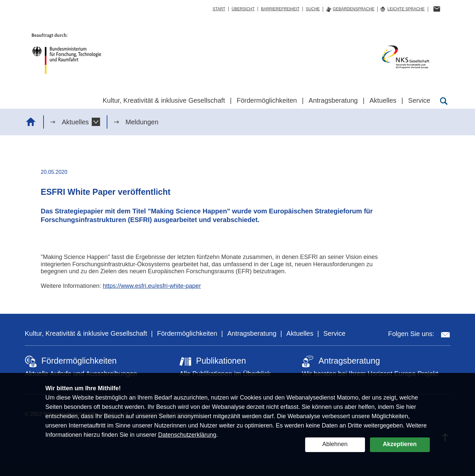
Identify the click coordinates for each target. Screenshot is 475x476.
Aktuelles (75, 122)
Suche (313, 9)
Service (335, 333)
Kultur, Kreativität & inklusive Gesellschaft (86, 333)
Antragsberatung (252, 333)
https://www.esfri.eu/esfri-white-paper (152, 286)
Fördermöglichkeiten (187, 333)
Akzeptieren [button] (400, 444)
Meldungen (142, 122)
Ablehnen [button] (335, 444)
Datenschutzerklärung (187, 435)
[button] (96, 122)
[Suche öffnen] (444, 101)
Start (219, 9)
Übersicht (243, 9)
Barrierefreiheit (280, 9)
